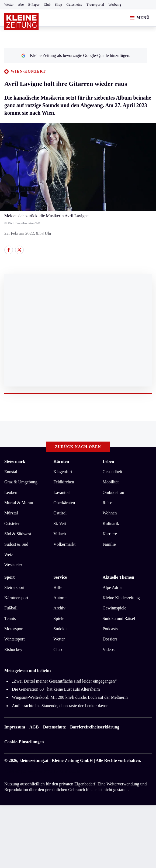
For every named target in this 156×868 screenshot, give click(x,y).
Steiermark (15, 461)
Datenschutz (54, 727)
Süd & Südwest (18, 534)
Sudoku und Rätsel (119, 618)
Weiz (9, 555)
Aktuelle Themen (118, 577)
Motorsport (14, 629)
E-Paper (34, 5)
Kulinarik (111, 523)
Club (47, 5)
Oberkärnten (64, 503)
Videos (109, 650)
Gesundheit (112, 472)
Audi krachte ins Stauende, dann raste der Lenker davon (60, 706)
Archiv (59, 608)
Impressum (15, 727)
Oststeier (12, 523)
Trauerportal (95, 5)
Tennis (10, 618)
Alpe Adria (112, 587)
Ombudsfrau (113, 492)
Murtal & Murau (19, 503)
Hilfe (58, 587)
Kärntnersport (16, 598)
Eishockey (13, 650)
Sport (9, 577)
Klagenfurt (63, 472)
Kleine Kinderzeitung (121, 598)
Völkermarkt (64, 544)
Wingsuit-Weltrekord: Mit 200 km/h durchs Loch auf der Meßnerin (70, 697)
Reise (108, 503)
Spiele (59, 618)
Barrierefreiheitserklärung (95, 727)
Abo (21, 5)
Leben (108, 461)
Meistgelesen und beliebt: (28, 671)
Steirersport (14, 587)
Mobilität (111, 482)
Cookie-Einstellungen (24, 742)
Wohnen (110, 513)
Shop (59, 5)
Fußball (11, 608)
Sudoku (60, 629)
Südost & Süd (16, 544)
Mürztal (11, 513)
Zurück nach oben (78, 447)
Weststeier (13, 565)
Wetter (9, 5)
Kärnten (61, 461)
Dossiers (110, 639)
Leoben (11, 492)
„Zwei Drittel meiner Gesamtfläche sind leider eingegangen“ (64, 681)
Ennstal (11, 472)
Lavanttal (61, 492)
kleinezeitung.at (34, 760)
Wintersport (15, 639)
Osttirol (60, 513)
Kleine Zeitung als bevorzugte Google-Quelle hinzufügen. (76, 55)
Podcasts (110, 629)
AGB (34, 727)
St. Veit (60, 523)
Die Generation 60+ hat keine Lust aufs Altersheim (56, 689)
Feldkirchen (64, 482)
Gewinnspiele (115, 608)
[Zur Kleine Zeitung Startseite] (22, 21)
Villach (60, 534)
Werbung (115, 5)
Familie (109, 544)
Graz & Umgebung (21, 482)
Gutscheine (74, 5)
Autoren (60, 598)
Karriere (110, 534)
